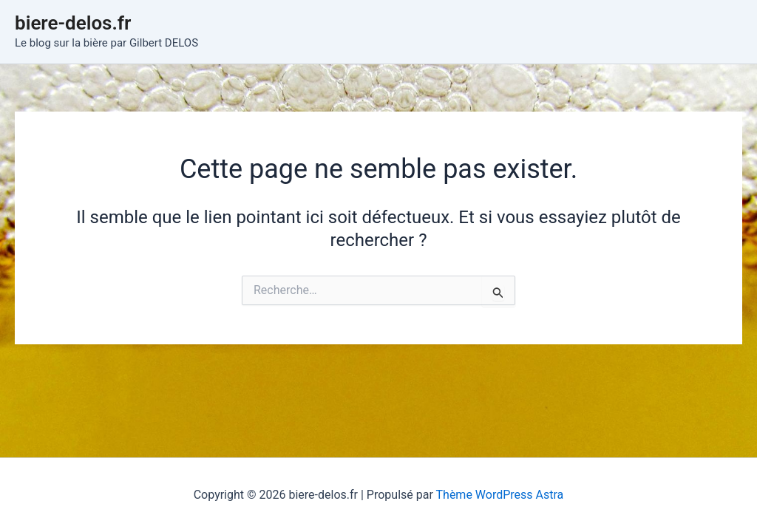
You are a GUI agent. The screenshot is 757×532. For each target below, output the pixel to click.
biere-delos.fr (73, 23)
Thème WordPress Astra (500, 495)
